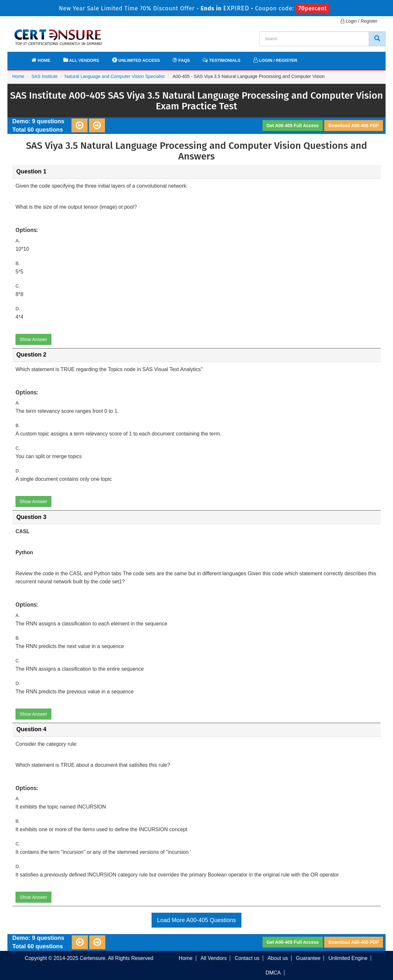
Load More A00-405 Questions (197, 920)
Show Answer (33, 339)
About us (278, 958)
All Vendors (81, 60)
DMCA (273, 973)
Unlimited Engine (348, 958)
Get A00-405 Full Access (293, 126)
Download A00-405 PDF (354, 126)
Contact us (247, 958)
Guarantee (308, 958)
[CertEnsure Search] (377, 39)
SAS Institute (44, 76)
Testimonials (221, 60)
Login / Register (359, 21)
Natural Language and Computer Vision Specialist (115, 76)
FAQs (181, 60)
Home (41, 60)
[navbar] (20, 57)
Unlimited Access (136, 60)
